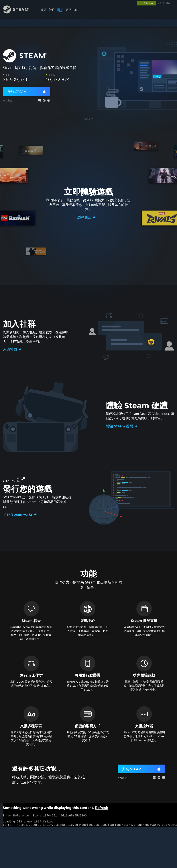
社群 (52, 10)
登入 (160, 3)
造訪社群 (11, 349)
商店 (44, 10)
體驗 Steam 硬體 (120, 426)
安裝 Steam (17, 92)
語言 (168, 3)
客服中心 (72, 10)
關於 (60, 10)
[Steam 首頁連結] (19, 12)
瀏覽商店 (85, 217)
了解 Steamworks (18, 514)
